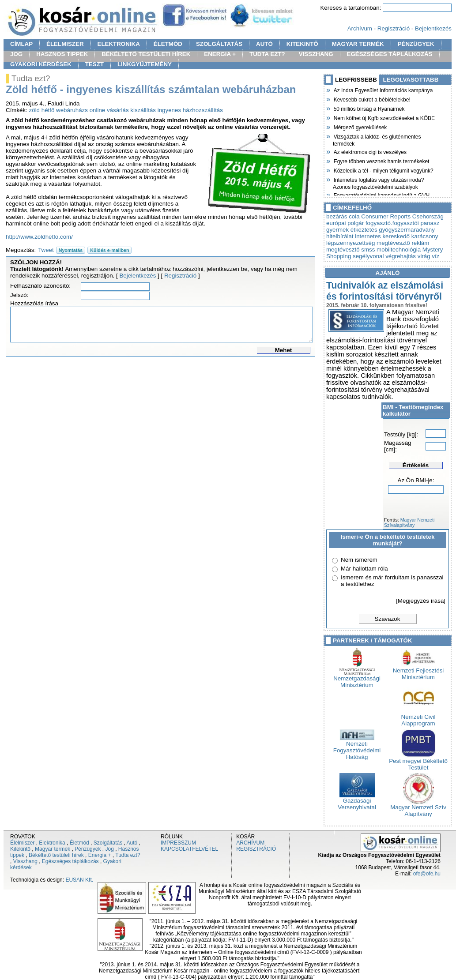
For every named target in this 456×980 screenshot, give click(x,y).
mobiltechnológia (399, 250)
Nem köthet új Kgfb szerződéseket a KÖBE (384, 117)
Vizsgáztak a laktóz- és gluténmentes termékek (377, 139)
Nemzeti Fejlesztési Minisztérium (418, 671)
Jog (109, 849)
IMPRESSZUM (178, 843)
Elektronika (52, 843)
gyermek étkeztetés (352, 230)
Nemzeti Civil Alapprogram (418, 717)
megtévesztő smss (350, 250)
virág (424, 256)
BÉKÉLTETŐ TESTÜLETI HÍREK (146, 54)
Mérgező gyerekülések (360, 127)
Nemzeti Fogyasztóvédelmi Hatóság (357, 748)
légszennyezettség (350, 243)
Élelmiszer (22, 843)
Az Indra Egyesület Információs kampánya (383, 90)
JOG (16, 54)
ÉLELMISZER (65, 44)
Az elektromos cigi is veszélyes (370, 151)
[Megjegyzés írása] (421, 601)
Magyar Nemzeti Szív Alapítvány (418, 808)
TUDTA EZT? (267, 54)
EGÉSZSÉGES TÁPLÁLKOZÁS (390, 54)
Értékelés (416, 465)
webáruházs (72, 110)
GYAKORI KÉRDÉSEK (41, 64)
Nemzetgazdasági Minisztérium (357, 679)
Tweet (46, 250)
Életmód (79, 843)
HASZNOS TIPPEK (62, 54)
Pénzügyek (88, 849)
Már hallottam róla (364, 569)
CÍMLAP (21, 44)
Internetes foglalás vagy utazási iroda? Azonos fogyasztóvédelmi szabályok (378, 182)
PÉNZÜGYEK (416, 44)
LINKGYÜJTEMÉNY (145, 64)
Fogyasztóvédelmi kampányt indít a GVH (381, 195)
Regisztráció (394, 28)
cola (354, 216)
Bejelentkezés (433, 28)
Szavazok (388, 619)
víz (435, 256)
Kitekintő (20, 849)
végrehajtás (401, 256)
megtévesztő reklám (403, 243)
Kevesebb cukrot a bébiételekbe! (372, 99)
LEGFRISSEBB (356, 80)
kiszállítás (143, 110)
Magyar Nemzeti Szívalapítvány (409, 522)
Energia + (100, 855)
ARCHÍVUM (250, 843)
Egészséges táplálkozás (70, 861)
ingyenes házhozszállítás (190, 110)
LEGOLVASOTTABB (411, 80)
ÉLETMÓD (168, 44)
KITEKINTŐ (302, 44)
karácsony (425, 236)
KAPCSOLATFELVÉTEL (189, 849)
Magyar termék (53, 849)
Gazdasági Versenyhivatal (357, 801)
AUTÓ (264, 44)
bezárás (337, 216)
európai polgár (345, 223)
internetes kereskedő (382, 236)
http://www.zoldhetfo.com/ (39, 237)
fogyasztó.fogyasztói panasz (402, 223)
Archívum (360, 28)
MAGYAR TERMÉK (358, 44)
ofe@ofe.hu (427, 874)
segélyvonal (368, 256)
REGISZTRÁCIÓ (256, 849)
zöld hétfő (42, 110)
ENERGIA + (220, 54)
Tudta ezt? (128, 855)
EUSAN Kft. (79, 880)
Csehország (428, 216)
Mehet (284, 350)
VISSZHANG (316, 54)
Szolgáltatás (108, 843)
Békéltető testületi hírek (56, 855)
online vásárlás (109, 110)
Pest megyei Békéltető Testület (418, 762)
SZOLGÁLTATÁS (219, 44)
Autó (132, 843)
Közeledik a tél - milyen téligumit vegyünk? (383, 170)
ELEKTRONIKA (119, 44)
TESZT (94, 64)
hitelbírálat (340, 236)
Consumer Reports (386, 216)
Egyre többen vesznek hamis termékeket (381, 161)
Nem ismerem (359, 560)
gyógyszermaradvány (407, 230)
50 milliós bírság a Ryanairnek (369, 108)
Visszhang (25, 861)
